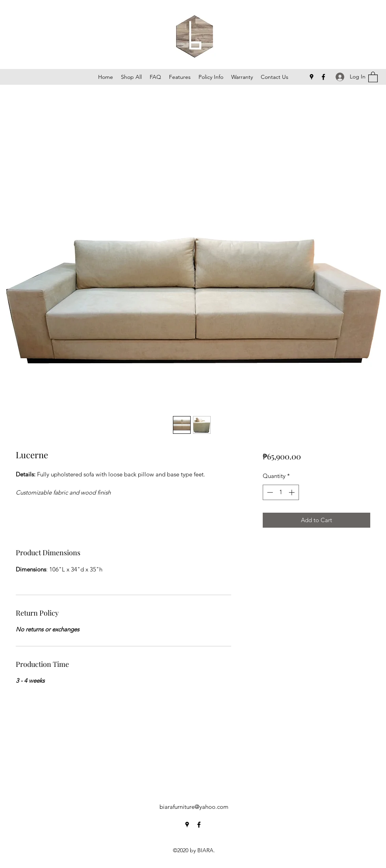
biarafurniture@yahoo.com (194, 807)
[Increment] (292, 492)
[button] (373, 77)
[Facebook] (323, 77)
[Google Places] (312, 77)
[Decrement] (269, 492)
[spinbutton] (281, 492)
